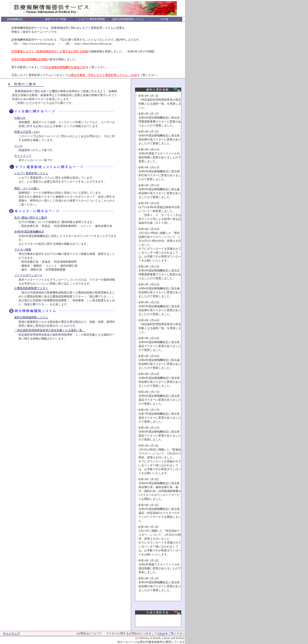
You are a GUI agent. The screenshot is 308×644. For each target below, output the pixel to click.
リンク (18, 146)
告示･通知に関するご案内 (31, 218)
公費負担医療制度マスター (31, 288)
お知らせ (20, 118)
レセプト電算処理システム (31, 173)
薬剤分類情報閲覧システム (31, 317)
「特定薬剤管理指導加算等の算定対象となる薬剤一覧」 (50, 330)
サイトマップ (23, 156)
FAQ (163, 633)
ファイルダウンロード (28, 275)
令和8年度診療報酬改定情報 (29, 59)
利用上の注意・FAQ (27, 132)
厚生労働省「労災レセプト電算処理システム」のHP (104, 75)
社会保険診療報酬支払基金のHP (66, 67)
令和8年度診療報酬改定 (29, 232)
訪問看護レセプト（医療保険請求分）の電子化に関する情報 (50, 51)
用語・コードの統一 (27, 188)
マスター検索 (23, 249)
